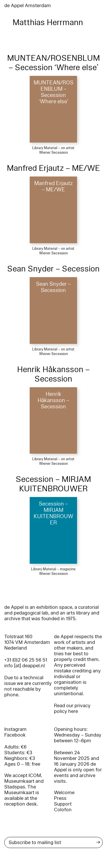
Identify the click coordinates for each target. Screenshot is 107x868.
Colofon (63, 810)
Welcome (64, 793)
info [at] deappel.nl (25, 666)
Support (63, 804)
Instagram (15, 729)
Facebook (15, 735)
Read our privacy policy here (72, 708)
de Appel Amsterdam (28, 6)
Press (60, 798)
